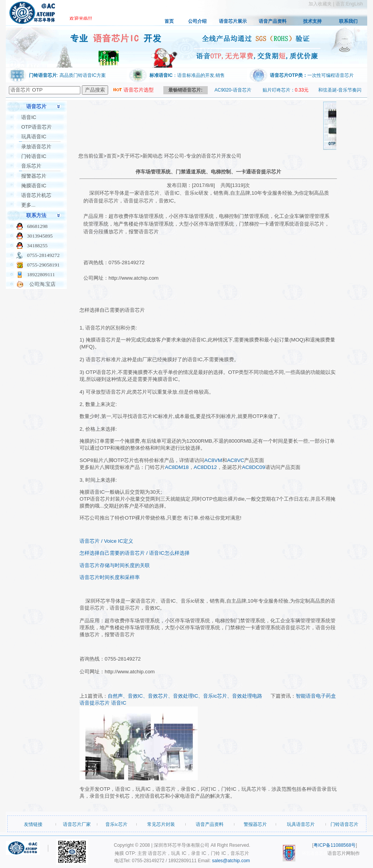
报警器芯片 (34, 176)
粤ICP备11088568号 (335, 845)
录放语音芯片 (36, 147)
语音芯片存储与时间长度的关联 (115, 565)
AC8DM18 (177, 467)
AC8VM (213, 460)
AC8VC (236, 460)
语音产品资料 (273, 21)
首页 (169, 21)
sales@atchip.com (231, 861)
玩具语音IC (34, 137)
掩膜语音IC (34, 186)
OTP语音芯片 (36, 127)
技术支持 (312, 21)
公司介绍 (197, 21)
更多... (28, 205)
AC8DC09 (254, 467)
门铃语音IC (34, 156)
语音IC (29, 117)
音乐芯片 (31, 166)
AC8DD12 (205, 467)
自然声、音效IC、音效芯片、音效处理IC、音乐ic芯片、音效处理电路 (185, 696)
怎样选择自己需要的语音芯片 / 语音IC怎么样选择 (134, 553)
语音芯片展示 (233, 21)
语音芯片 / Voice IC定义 (106, 541)
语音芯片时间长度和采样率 (110, 577)
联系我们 (348, 21)
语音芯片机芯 (36, 195)
